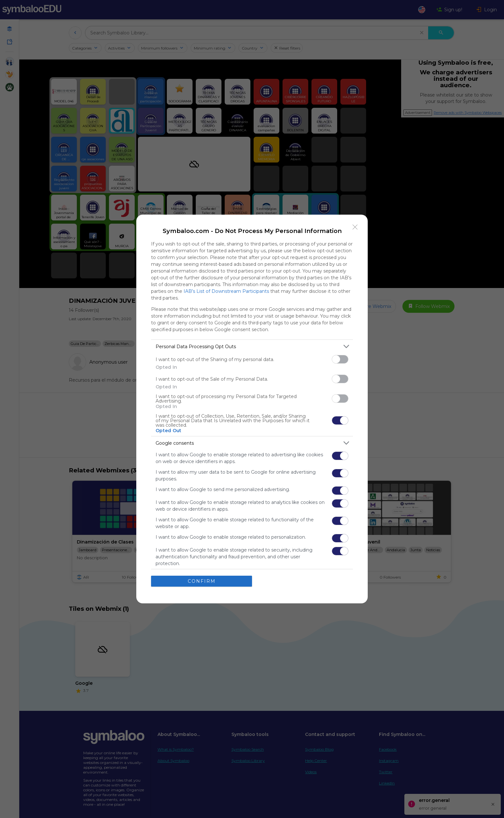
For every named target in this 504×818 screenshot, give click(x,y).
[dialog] (252, 409)
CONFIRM (202, 581)
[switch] (340, 359)
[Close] (355, 227)
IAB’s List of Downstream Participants (226, 291)
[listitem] (252, 346)
